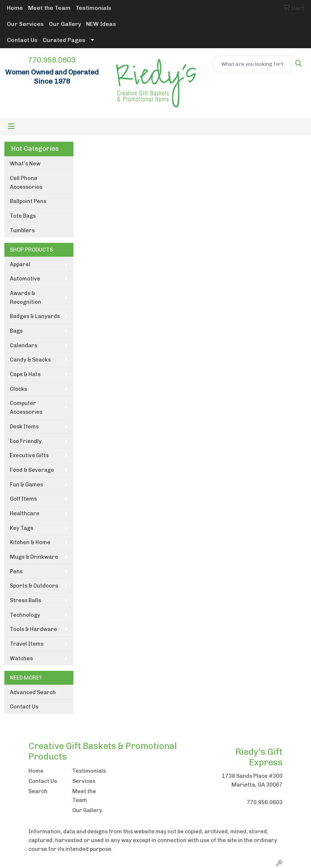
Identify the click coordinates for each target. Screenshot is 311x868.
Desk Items (24, 427)
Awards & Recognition (26, 298)
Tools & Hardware (33, 629)
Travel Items (27, 644)
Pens (16, 571)
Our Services (25, 24)
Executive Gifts (29, 455)
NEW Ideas (101, 24)
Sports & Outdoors (34, 586)
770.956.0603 (52, 60)
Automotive (25, 279)
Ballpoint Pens (28, 201)
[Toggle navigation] (11, 126)
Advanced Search (33, 692)
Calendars (24, 345)
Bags (16, 331)
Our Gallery (65, 24)
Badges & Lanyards (35, 316)
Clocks (18, 389)
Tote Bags (23, 216)
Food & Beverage (32, 470)
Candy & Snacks (30, 360)
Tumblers (22, 230)
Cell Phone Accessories (26, 183)
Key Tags (22, 528)
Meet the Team (49, 8)
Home (15, 8)
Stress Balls (25, 600)
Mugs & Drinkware (34, 557)
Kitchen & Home (30, 542)
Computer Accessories (26, 408)
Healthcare (25, 513)
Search (38, 791)
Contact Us (22, 40)
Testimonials (93, 8)
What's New (25, 164)
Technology (25, 615)
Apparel (20, 264)
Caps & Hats (25, 374)
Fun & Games (26, 485)
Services (84, 781)
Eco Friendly (26, 441)
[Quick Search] (252, 64)
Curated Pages (64, 40)
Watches (21, 658)
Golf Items (23, 499)
